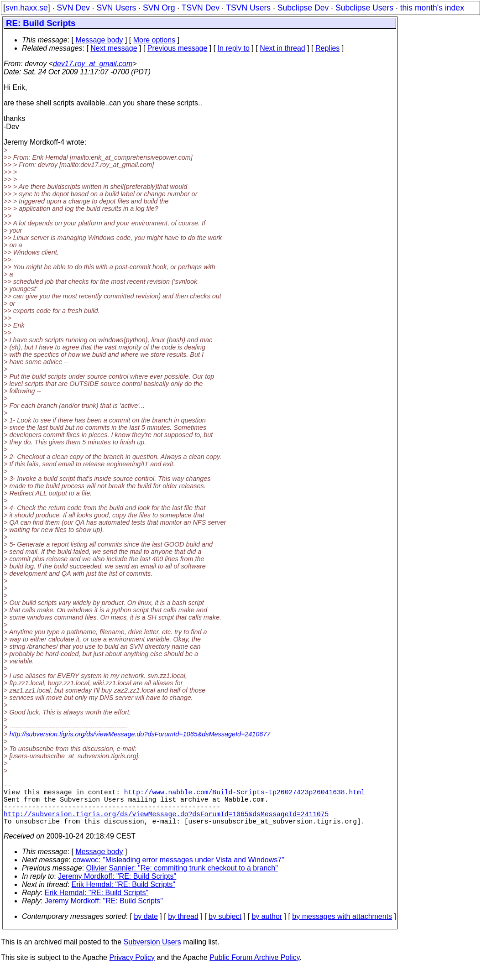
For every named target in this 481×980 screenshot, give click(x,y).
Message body (99, 40)
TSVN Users (248, 8)
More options (154, 40)
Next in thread (282, 48)
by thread (183, 927)
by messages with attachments (342, 927)
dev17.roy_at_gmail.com (93, 64)
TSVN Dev (201, 8)
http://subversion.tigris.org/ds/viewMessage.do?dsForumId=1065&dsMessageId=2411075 (166, 823)
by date (146, 927)
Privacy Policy (132, 968)
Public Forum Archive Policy (254, 968)
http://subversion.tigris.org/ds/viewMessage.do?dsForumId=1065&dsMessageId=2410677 (140, 734)
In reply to (234, 48)
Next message (114, 48)
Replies (327, 48)
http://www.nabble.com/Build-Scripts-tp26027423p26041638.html (245, 795)
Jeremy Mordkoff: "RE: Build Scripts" (117, 887)
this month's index (432, 8)
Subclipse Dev (303, 8)
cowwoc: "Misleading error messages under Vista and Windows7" (178, 871)
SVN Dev (73, 8)
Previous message (178, 48)
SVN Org (159, 8)
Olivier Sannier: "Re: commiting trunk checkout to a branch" (182, 879)
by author (267, 927)
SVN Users (116, 8)
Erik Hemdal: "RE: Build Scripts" (123, 895)
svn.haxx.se (27, 8)
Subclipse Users (364, 8)
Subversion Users (152, 953)
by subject (225, 927)
